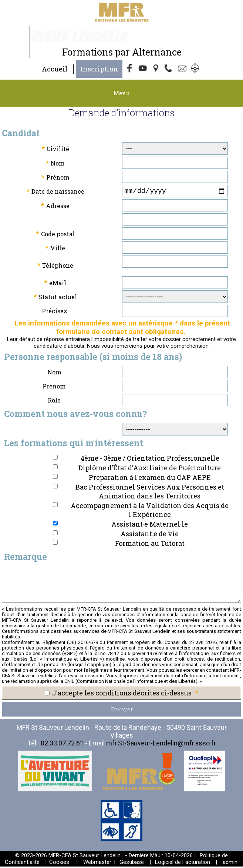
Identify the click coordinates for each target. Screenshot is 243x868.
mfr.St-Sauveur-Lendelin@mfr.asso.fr (161, 745)
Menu (122, 93)
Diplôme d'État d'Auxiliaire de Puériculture (150, 469)
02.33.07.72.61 (62, 745)
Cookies (59, 864)
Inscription (99, 69)
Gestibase (132, 864)
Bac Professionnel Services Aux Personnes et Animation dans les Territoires (150, 493)
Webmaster (97, 864)
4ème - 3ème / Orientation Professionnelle (150, 460)
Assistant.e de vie (150, 535)
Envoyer (122, 711)
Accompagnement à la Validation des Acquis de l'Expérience (150, 511)
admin (230, 864)
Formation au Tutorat (150, 545)
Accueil (55, 69)
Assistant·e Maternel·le (150, 525)
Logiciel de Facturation (183, 864)
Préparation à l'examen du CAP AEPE (150, 479)
